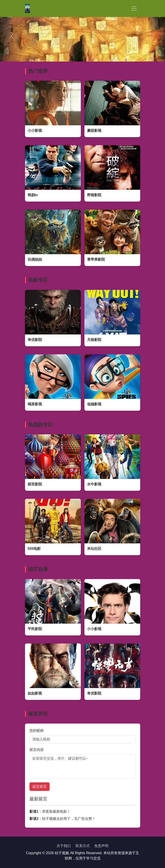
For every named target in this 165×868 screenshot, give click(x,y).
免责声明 (101, 846)
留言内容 (37, 750)
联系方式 (83, 846)
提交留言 (40, 787)
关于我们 (64, 846)
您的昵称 (37, 731)
